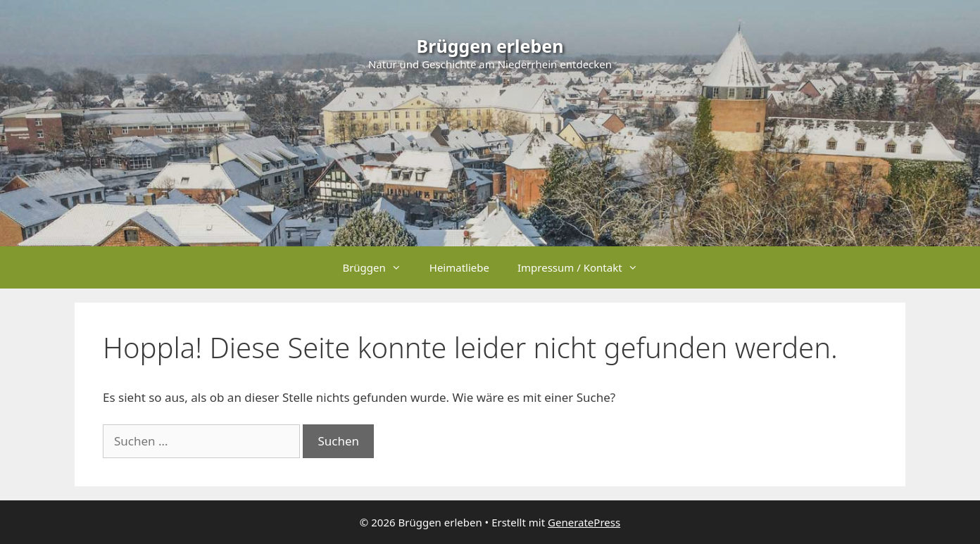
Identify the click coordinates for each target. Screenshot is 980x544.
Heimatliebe (459, 267)
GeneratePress (584, 522)
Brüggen (378, 267)
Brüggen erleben (490, 46)
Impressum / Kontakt (585, 267)
